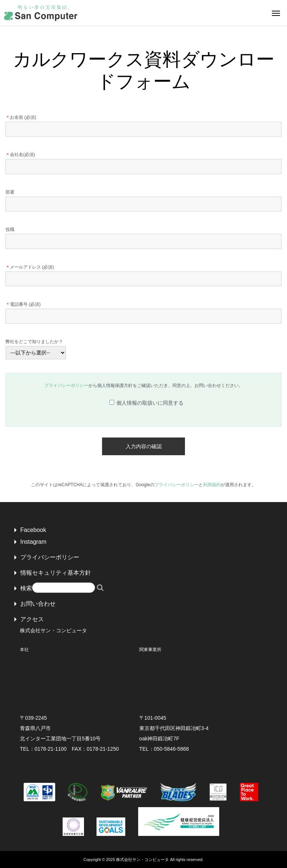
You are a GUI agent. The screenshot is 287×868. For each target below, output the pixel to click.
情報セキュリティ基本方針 (56, 573)
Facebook (33, 530)
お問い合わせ (38, 604)
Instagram (33, 542)
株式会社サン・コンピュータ (142, 860)
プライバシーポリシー (66, 385)
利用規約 (212, 485)
